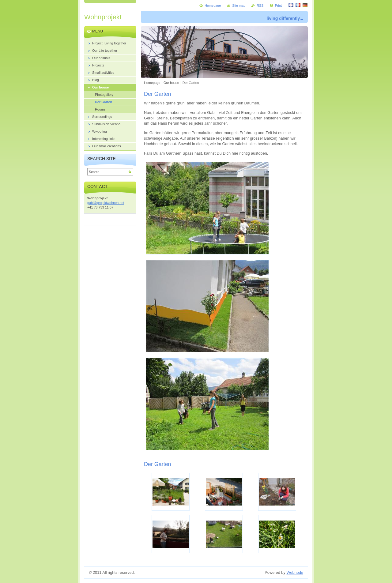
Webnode (295, 572)
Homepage (152, 83)
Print (278, 6)
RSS (260, 6)
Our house (171, 83)
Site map (239, 6)
